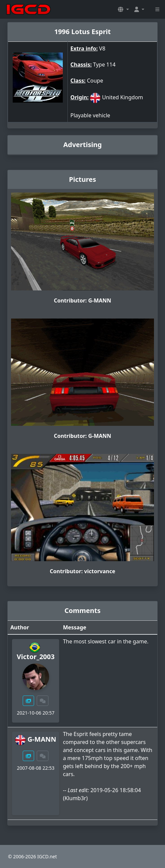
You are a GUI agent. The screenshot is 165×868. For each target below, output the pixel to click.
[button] (123, 9)
